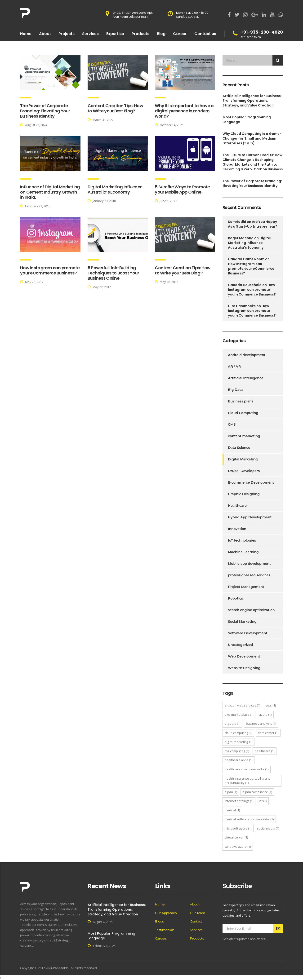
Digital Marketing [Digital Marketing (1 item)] (238, 742)
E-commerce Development (251, 482)
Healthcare (237, 506)
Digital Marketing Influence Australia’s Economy (115, 189)
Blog (161, 34)
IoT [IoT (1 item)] (263, 801)
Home (26, 34)
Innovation (237, 529)
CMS (232, 424)
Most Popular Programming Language (247, 119)
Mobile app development (249, 564)
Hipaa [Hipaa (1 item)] (231, 792)
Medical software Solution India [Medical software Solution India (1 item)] (249, 819)
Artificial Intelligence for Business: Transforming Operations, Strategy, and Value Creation (252, 101)
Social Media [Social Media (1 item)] (268, 828)
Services (90, 34)
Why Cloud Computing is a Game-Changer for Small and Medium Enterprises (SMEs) (252, 138)
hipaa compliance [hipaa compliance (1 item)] (257, 792)
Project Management (246, 587)
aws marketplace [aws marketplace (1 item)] (239, 715)
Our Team (198, 913)
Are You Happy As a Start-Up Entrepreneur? (253, 224)
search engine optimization (251, 610)
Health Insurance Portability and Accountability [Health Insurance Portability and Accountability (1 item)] (248, 781)
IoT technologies (242, 540)
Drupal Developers (244, 471)
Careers (161, 938)
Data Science (239, 448)
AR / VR (234, 366)
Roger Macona (241, 238)
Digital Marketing (243, 459)
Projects (67, 34)
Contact (196, 921)
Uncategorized (241, 645)
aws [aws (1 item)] (271, 705)
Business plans (241, 401)
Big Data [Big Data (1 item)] (232, 724)
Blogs (159, 921)
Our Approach (166, 913)
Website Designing (244, 668)
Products (140, 34)
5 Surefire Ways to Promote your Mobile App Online (182, 189)
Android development (247, 355)
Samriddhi (237, 222)
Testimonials (165, 930)
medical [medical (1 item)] (232, 810)
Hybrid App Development (250, 517)
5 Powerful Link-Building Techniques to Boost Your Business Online (113, 273)
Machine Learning (243, 552)
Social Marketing (242, 622)
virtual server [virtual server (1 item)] (236, 837)
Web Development (244, 656)
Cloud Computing (243, 413)
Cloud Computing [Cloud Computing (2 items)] (238, 733)
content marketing (244, 436)
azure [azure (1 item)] (265, 715)
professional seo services (249, 575)
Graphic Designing (244, 494)
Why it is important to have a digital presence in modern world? (184, 111)
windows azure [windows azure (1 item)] (238, 847)
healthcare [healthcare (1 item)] (265, 751)
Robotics (235, 598)
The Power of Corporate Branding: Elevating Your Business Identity (45, 111)
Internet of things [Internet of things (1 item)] (239, 801)
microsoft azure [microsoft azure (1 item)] (238, 828)
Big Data (235, 390)
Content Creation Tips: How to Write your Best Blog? (115, 108)
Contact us (205, 34)
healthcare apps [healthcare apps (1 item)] (238, 760)
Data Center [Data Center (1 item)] (268, 733)
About (45, 34)
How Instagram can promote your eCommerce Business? (50, 270)
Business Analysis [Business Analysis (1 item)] (261, 724)
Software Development (248, 633)
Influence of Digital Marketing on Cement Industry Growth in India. (50, 192)
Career (180, 34)
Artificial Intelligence (246, 378)
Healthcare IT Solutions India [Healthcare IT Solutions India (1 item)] (247, 769)
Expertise (115, 34)
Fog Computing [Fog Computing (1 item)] (237, 751)
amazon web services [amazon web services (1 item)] (242, 705)
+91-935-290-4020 (262, 32)
